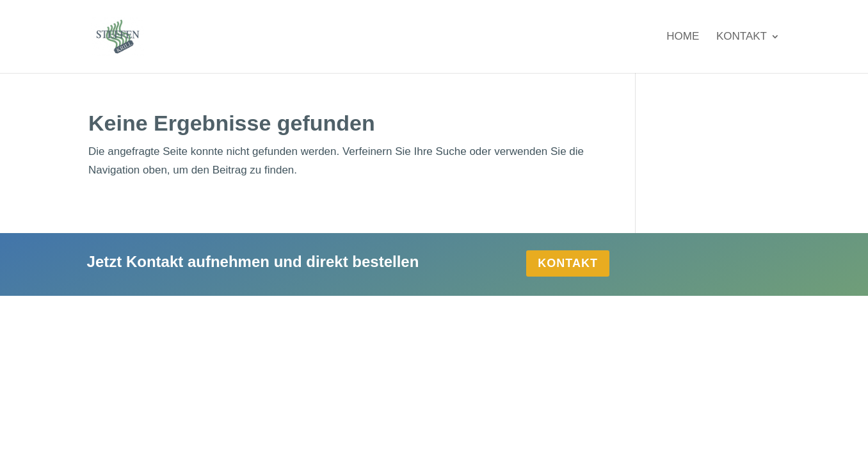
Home (683, 37)
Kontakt (742, 37)
